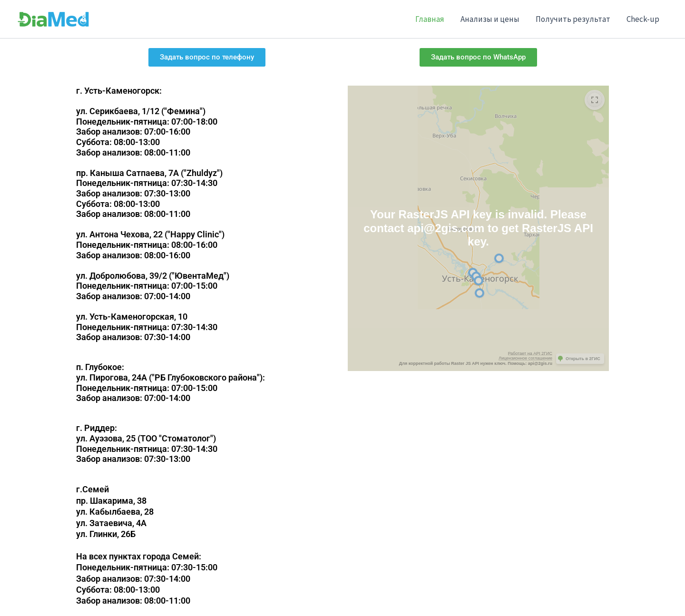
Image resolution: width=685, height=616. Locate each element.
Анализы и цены (490, 19)
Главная (430, 19)
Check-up (643, 19)
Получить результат (573, 19)
